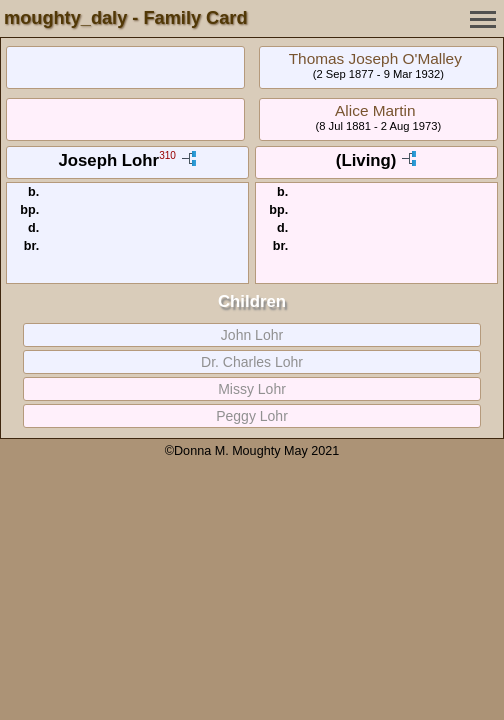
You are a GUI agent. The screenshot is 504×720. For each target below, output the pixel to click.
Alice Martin (375, 110)
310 (167, 156)
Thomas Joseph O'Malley (375, 58)
